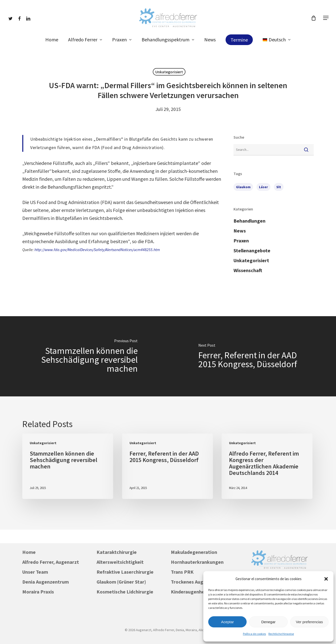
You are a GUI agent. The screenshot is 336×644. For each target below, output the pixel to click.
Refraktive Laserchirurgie (125, 572)
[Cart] (313, 18)
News (240, 231)
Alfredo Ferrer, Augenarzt (51, 562)
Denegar (268, 622)
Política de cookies (254, 634)
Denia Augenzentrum (46, 582)
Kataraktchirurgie (117, 552)
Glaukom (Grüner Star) (121, 582)
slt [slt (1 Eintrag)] (279, 187)
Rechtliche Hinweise (281, 634)
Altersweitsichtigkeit (120, 562)
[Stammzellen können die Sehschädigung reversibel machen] (84, 356)
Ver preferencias (309, 622)
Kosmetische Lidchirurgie (125, 592)
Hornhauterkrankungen (197, 562)
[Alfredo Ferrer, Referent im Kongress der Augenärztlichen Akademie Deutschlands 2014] (267, 466)
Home (29, 552)
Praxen (241, 241)
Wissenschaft (248, 270)
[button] (326, 579)
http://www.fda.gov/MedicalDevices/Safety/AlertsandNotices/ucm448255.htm (97, 250)
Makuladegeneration (194, 552)
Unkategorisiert (169, 72)
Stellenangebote (252, 250)
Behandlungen (249, 221)
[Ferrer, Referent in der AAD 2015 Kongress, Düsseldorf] (252, 356)
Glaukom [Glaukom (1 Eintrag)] (243, 187)
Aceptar (228, 622)
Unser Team (35, 572)
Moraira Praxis (38, 592)
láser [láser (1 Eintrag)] (263, 187)
